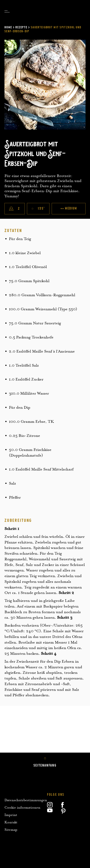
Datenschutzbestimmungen (26, 800)
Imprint (11, 815)
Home (8, 27)
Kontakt (11, 822)
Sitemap (11, 830)
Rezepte (21, 27)
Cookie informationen (22, 807)
